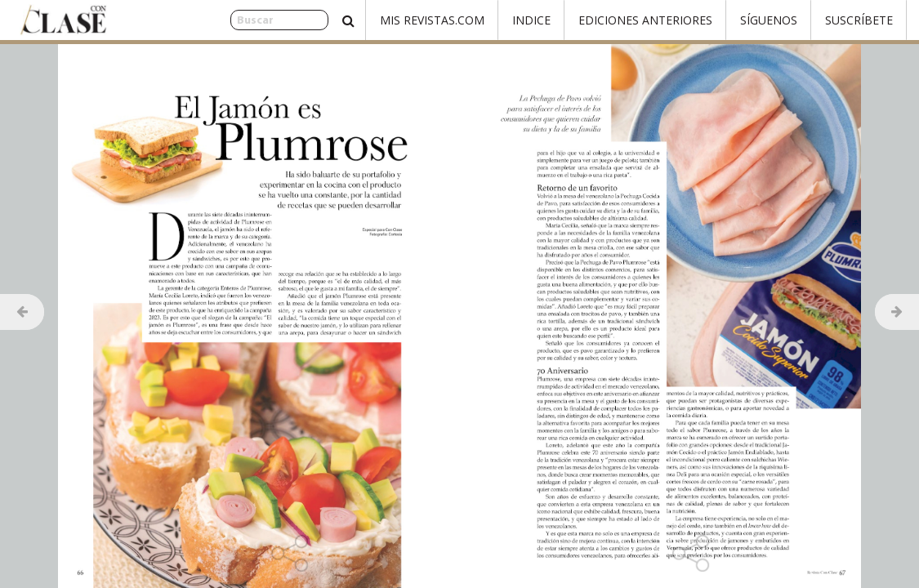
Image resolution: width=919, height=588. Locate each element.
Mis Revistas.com (432, 20)
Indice (531, 20)
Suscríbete (859, 20)
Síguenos (769, 20)
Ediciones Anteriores (645, 20)
